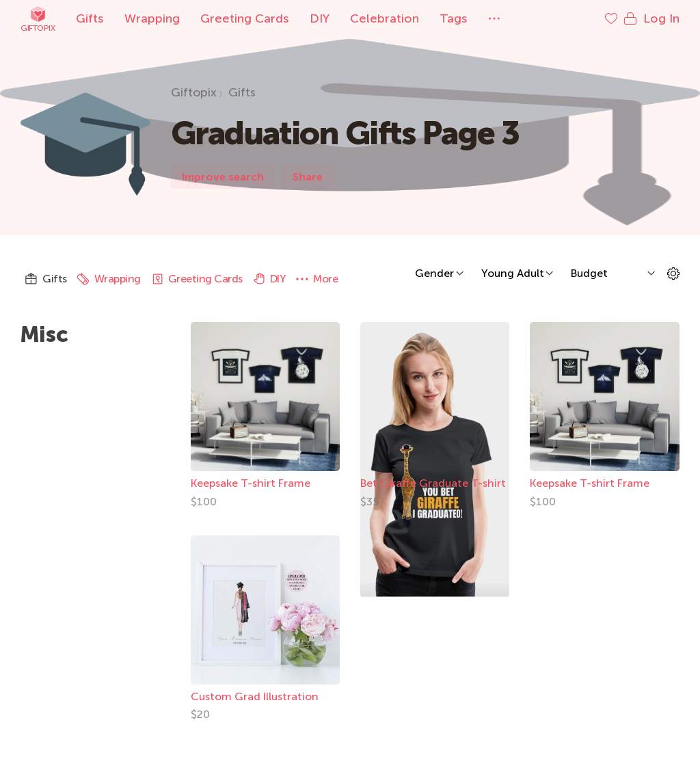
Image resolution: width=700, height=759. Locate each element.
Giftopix (38, 19)
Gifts (90, 18)
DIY (320, 18)
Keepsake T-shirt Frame (251, 483)
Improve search (223, 177)
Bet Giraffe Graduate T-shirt (433, 483)
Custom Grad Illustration (255, 696)
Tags (454, 18)
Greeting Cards (245, 18)
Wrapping (152, 18)
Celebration (385, 18)
